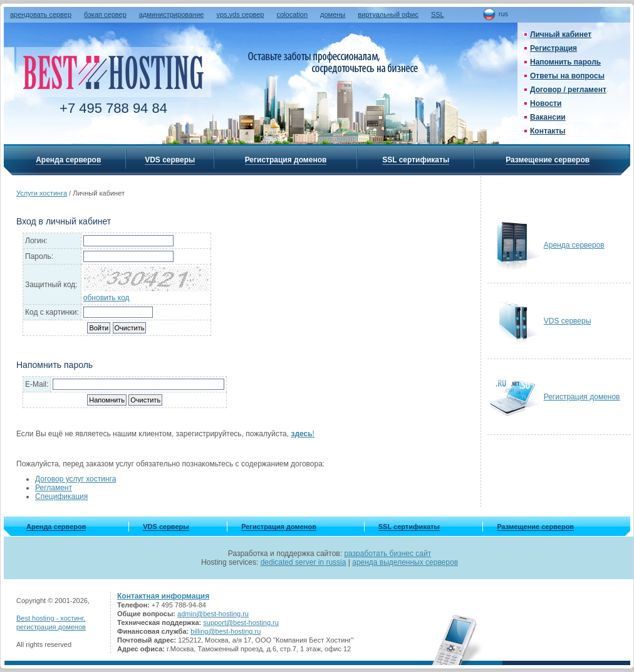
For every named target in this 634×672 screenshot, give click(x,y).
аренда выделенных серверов (405, 562)
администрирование (172, 14)
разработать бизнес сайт (387, 554)
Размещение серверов (548, 160)
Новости (546, 103)
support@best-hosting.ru (241, 622)
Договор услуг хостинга (75, 479)
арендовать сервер (41, 14)
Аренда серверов (68, 160)
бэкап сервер (105, 14)
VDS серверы (170, 160)
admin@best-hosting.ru (213, 614)
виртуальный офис (388, 14)
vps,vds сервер (240, 14)
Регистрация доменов (286, 160)
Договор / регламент (568, 90)
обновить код (107, 298)
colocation (292, 14)
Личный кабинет (561, 34)
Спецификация (61, 496)
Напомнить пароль (565, 62)
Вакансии (548, 117)
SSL (438, 14)
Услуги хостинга (42, 193)
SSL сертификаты (416, 160)
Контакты (548, 131)
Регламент (54, 488)
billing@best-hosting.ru (226, 631)
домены (333, 14)
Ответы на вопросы (567, 76)
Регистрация (553, 48)
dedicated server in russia (304, 562)
